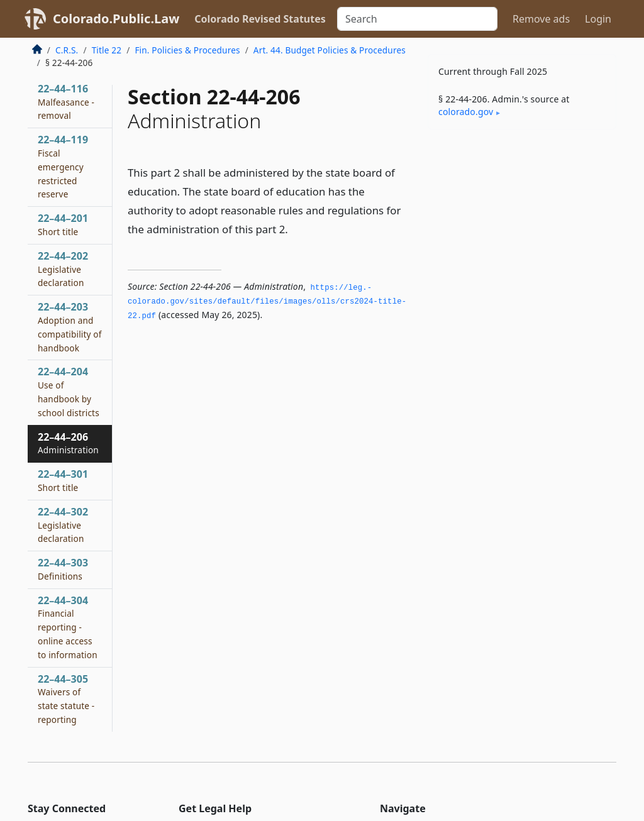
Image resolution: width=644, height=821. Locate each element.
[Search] (417, 19)
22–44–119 (63, 166)
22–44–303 (63, 569)
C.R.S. (67, 50)
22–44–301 (63, 480)
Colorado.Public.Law (116, 19)
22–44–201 (63, 224)
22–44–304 (68, 627)
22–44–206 (68, 443)
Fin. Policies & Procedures (187, 50)
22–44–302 (63, 525)
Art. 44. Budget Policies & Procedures (330, 50)
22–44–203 (70, 327)
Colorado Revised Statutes (260, 19)
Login (598, 19)
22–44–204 (69, 391)
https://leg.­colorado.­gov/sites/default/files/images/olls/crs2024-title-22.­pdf (267, 302)
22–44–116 (66, 102)
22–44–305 (66, 699)
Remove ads (541, 19)
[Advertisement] (522, 226)
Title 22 (107, 50)
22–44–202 (63, 269)
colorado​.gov (466, 112)
